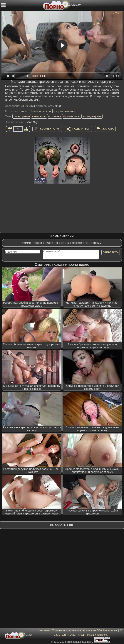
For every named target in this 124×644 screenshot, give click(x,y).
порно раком (22, 116)
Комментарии (50, 129)
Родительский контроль (94, 635)
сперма (58, 111)
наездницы (39, 116)
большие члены (41, 111)
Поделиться (81, 129)
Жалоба (108, 129)
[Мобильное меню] (3, 5)
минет (25, 111)
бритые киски (72, 116)
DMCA (73, 635)
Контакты (44, 630)
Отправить (111, 252)
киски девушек (92, 116)
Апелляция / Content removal (100, 630)
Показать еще (62, 525)
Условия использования (67, 630)
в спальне (55, 116)
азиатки (70, 111)
